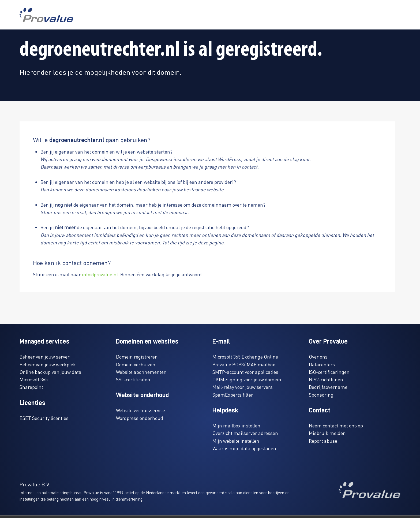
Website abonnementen (141, 372)
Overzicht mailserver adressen (245, 433)
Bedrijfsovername (328, 387)
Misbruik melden (327, 433)
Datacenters (322, 364)
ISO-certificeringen (329, 372)
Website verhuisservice (140, 410)
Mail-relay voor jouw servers (243, 387)
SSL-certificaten (133, 379)
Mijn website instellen (236, 441)
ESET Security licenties (44, 418)
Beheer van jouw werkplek (48, 364)
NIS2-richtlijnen (326, 379)
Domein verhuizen (136, 364)
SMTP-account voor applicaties (245, 372)
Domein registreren (137, 357)
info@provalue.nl (100, 274)
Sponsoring (321, 395)
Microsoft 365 (34, 379)
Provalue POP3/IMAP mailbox (244, 364)
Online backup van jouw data (50, 372)
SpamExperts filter (233, 395)
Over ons (318, 357)
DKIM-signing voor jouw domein (247, 379)
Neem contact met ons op (336, 425)
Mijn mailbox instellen (236, 425)
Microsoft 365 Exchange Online (245, 357)
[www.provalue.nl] (46, 15)
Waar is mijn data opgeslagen (244, 448)
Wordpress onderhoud (140, 418)
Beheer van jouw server (45, 357)
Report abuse (323, 441)
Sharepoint (31, 387)
